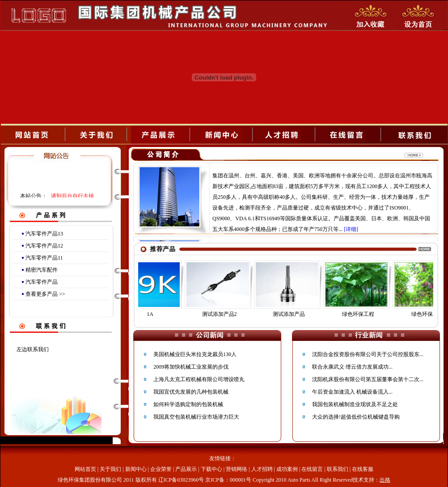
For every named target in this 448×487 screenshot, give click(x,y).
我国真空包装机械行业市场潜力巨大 (196, 417)
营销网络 (237, 469)
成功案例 (287, 469)
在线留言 (312, 469)
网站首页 (85, 469)
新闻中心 (136, 469)
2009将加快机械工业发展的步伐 (191, 367)
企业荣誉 (161, 469)
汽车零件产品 (42, 282)
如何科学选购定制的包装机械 (188, 404)
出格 (385, 480)
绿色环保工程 (363, 314)
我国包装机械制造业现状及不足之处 (355, 404)
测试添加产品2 (224, 314)
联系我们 (338, 469)
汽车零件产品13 (44, 234)
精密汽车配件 (42, 270)
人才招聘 (262, 469)
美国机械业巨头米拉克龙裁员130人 (195, 354)
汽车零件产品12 (44, 246)
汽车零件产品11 (44, 258)
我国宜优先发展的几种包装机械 (191, 392)
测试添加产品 (293, 314)
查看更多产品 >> (45, 294)
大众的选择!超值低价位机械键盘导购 (356, 417)
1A (154, 314)
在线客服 (363, 469)
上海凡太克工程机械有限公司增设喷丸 (199, 379)
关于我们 (110, 469)
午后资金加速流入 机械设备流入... (352, 392)
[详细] (351, 229)
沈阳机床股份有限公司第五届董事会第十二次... (368, 379)
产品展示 (186, 469)
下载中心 (211, 469)
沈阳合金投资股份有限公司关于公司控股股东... (368, 354)
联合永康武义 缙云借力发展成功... (352, 367)
